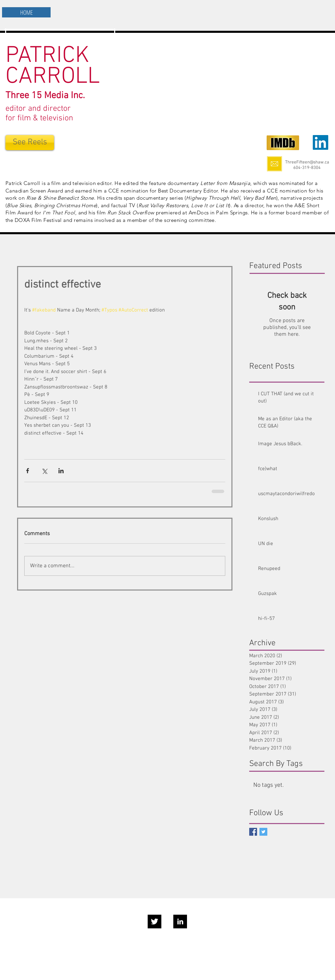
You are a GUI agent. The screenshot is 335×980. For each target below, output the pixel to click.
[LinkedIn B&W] (180, 922)
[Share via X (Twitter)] (44, 471)
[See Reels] (30, 143)
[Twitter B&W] (155, 922)
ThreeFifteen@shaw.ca (307, 162)
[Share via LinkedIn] (61, 471)
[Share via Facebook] (28, 471)
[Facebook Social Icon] (253, 832)
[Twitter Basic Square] (263, 832)
